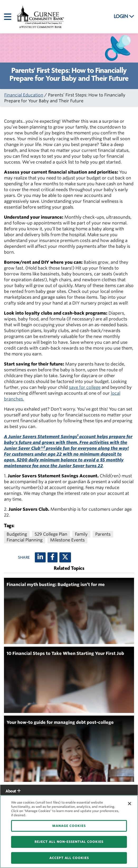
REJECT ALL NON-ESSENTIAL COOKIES (69, 842)
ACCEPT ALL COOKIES (69, 858)
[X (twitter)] (65, 557)
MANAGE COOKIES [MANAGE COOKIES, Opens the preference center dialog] (69, 826)
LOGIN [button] (124, 16)
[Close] (130, 804)
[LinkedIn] (40, 557)
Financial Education (24, 95)
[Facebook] (53, 557)
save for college (85, 387)
